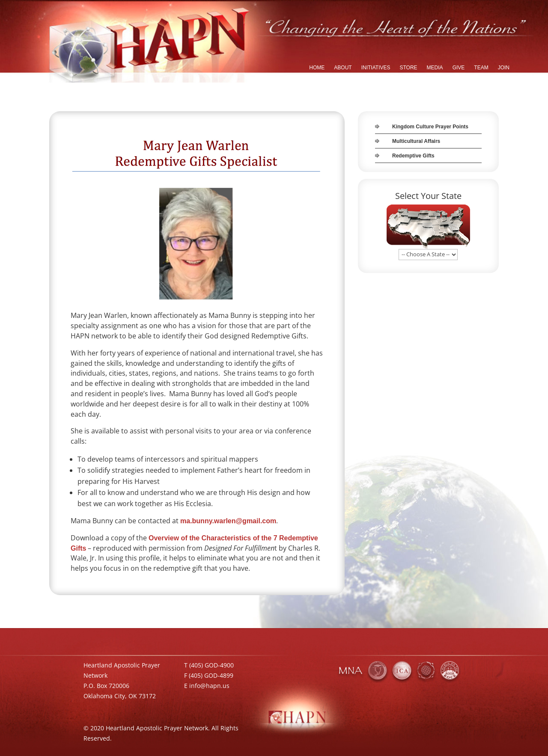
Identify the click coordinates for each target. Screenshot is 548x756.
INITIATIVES (376, 68)
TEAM (481, 68)
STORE (408, 68)
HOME (317, 68)
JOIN (504, 68)
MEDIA (435, 68)
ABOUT (343, 68)
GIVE (459, 68)
